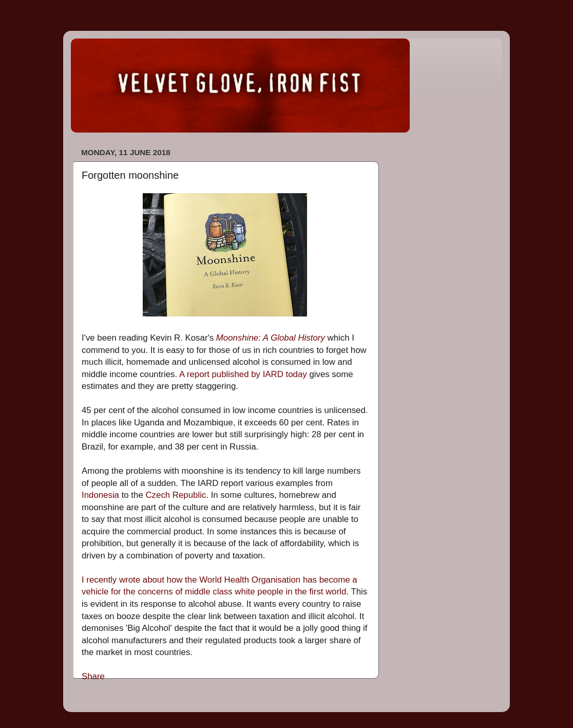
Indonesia (100, 495)
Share (93, 676)
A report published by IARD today (243, 374)
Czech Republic (176, 495)
